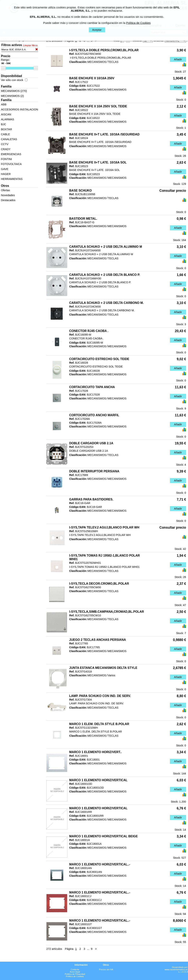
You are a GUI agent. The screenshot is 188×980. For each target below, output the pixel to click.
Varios (112, 675)
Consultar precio (173, 191)
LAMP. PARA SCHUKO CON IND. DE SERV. (100, 696)
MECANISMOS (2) (12, 96)
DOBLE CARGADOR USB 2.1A (91, 443)
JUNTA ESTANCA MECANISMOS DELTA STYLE (103, 668)
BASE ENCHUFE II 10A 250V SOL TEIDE (98, 106)
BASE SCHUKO (80, 191)
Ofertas (5, 190)
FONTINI (6, 159)
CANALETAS (9, 139)
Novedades (8, 195)
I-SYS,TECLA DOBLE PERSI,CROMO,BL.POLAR (104, 50)
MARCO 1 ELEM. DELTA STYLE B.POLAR (99, 724)
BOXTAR (6, 129)
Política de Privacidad (75, 974)
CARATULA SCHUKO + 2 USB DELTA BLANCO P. (105, 275)
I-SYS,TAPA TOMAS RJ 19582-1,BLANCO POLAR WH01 (104, 557)
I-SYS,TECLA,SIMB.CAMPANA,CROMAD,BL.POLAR (107, 612)
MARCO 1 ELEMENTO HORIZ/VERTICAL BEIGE (103, 836)
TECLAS (113, 62)
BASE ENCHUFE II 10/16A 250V (92, 78)
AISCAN (6, 114)
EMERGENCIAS (11, 154)
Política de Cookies (75, 976)
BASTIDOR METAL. (83, 219)
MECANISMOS (97, 62)
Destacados (8, 200)
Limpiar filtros (30, 45)
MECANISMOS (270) (14, 91)
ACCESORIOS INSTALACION (20, 109)
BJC (4, 124)
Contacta (75, 969)
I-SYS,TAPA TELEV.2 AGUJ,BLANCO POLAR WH (104, 527)
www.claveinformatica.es (176, 969)
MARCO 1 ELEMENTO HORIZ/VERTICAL (98, 780)
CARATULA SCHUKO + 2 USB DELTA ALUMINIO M (106, 247)
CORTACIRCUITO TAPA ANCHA (92, 387)
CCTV (5, 144)
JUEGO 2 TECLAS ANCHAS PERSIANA (98, 640)
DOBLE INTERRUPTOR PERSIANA (94, 471)
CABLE (5, 134)
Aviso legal (75, 972)
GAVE (5, 169)
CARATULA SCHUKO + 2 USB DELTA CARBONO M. (106, 303)
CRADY (6, 149)
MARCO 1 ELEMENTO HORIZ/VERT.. (95, 752)
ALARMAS (8, 119)
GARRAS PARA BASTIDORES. (91, 499)
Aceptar (97, 30)
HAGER (6, 174)
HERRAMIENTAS (12, 179)
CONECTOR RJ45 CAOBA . (89, 331)
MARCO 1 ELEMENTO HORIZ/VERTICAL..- (100, 864)
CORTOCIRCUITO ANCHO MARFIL (94, 415)
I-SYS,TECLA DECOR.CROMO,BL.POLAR (99, 584)
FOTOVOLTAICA (11, 164)
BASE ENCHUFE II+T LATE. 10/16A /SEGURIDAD (104, 134)
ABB (4, 104)
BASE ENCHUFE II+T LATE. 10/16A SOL (98, 162)
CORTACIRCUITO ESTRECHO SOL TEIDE (99, 359)
